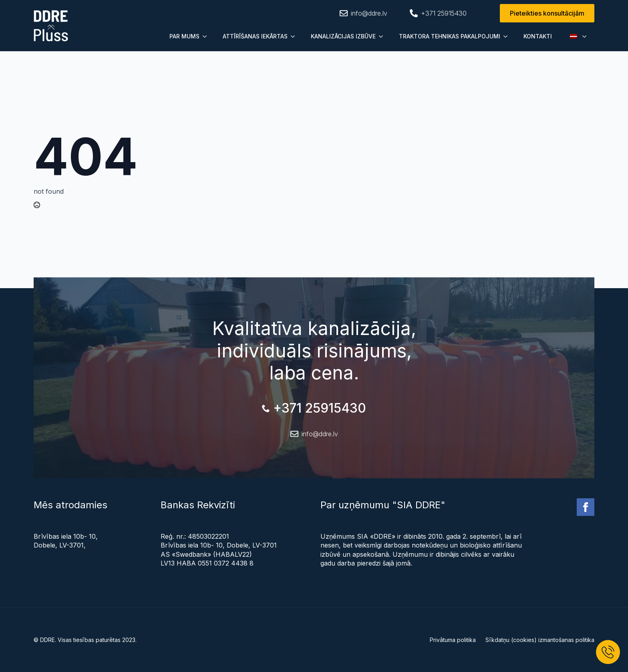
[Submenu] (207, 36)
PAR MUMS (184, 36)
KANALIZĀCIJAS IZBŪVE (343, 36)
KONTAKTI (538, 36)
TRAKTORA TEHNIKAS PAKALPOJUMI (450, 36)
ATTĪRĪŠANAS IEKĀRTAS (255, 36)
